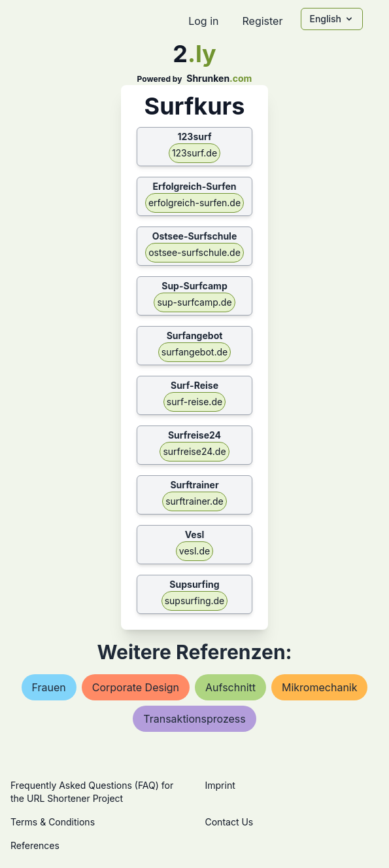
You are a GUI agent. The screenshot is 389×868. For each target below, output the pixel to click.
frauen (49, 687)
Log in (203, 21)
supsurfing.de (195, 601)
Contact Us (229, 822)
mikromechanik (320, 687)
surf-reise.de (194, 402)
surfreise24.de (194, 451)
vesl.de (194, 551)
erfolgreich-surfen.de (194, 203)
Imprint (220, 785)
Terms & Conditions (53, 822)
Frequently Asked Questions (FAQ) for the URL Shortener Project (92, 792)
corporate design (136, 687)
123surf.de (194, 153)
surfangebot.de (194, 352)
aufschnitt (230, 687)
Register (262, 21)
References (35, 845)
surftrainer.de (194, 501)
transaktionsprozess (194, 719)
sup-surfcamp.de (194, 302)
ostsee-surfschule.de (194, 252)
